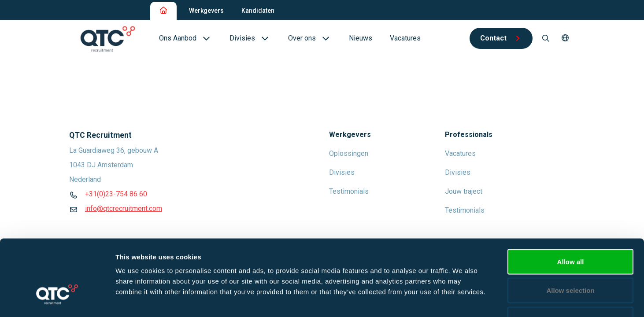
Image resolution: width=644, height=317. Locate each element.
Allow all (571, 201)
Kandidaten (258, 11)
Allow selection (570, 230)
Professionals (469, 135)
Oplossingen (349, 153)
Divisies (342, 172)
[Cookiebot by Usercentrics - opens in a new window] (57, 300)
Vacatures (460, 153)
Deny (571, 259)
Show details (462, 300)
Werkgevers (206, 11)
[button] (565, 38)
